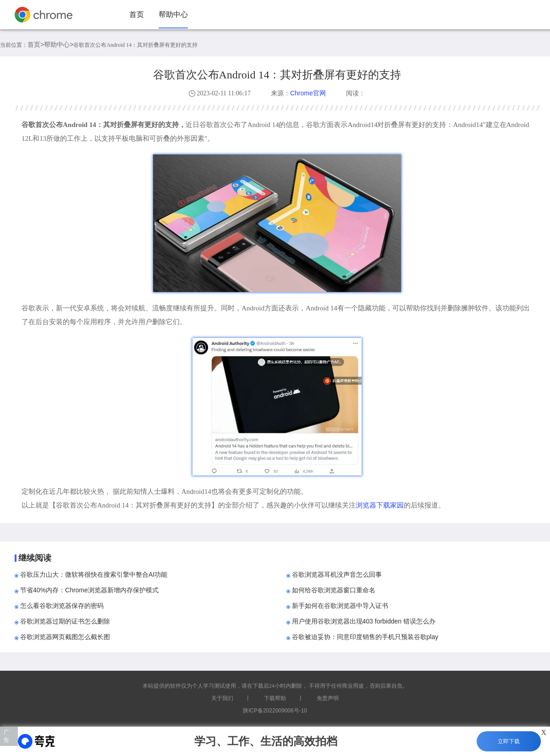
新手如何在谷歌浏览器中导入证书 (340, 606)
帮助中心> (59, 44)
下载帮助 (275, 698)
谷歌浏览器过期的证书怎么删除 (65, 621)
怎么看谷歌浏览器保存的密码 (62, 606)
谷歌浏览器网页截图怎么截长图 (65, 637)
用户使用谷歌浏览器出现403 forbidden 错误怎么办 (364, 621)
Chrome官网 (308, 93)
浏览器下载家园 (380, 505)
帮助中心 (173, 14)
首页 (137, 14)
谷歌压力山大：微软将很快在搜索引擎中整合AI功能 (94, 574)
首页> (36, 44)
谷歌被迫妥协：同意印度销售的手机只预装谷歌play (365, 637)
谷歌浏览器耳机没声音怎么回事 (337, 574)
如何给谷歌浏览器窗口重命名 (334, 590)
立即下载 (509, 741)
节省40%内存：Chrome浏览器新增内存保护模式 (89, 590)
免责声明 (328, 698)
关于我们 (222, 698)
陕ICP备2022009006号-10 (275, 711)
